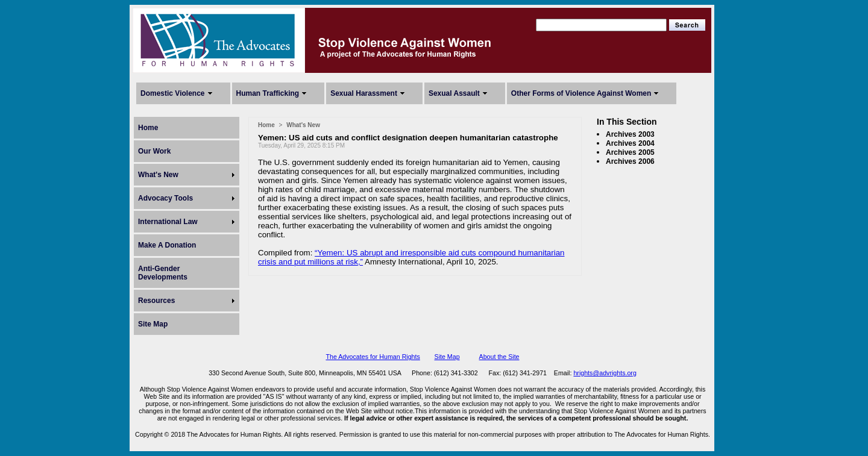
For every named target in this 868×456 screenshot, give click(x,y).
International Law (168, 222)
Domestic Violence (173, 93)
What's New (158, 175)
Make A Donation (167, 245)
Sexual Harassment (364, 93)
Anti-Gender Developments (163, 273)
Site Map (153, 324)
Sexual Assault (454, 93)
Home (148, 128)
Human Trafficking (268, 93)
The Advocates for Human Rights (373, 357)
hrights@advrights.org (605, 373)
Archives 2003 (630, 134)
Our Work (154, 151)
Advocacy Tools (165, 198)
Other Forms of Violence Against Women (581, 93)
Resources (156, 301)
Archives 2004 (630, 143)
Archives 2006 (630, 161)
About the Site (499, 357)
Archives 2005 (630, 152)
